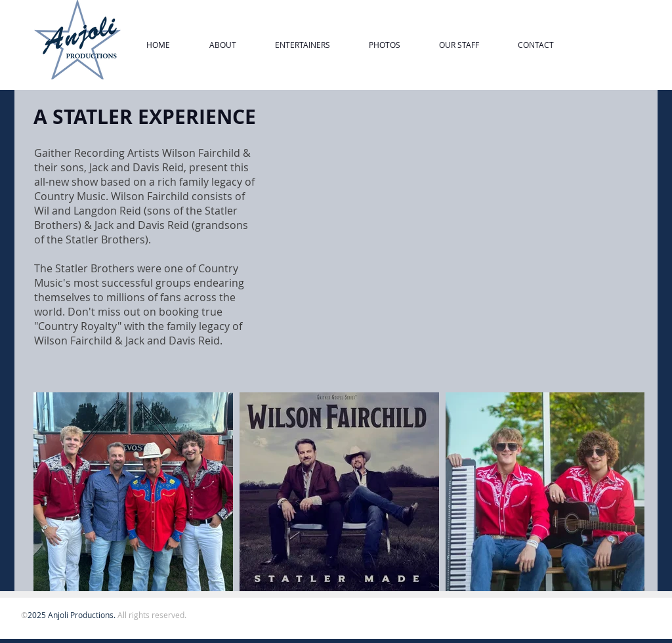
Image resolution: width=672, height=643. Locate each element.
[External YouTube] (454, 230)
